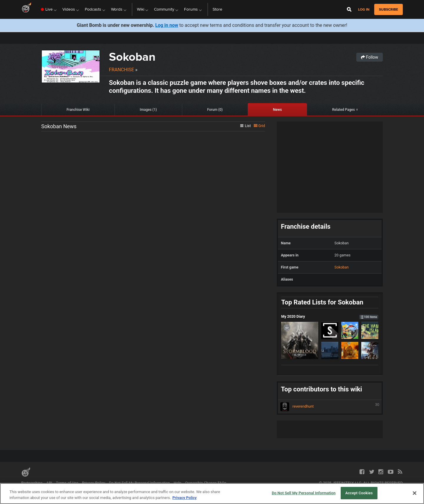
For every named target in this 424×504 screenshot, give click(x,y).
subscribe (389, 9)
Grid (259, 126)
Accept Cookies (359, 493)
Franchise (121, 70)
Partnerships (32, 483)
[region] (212, 494)
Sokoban (132, 57)
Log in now (167, 25)
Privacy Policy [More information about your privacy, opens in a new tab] (184, 498)
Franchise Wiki (78, 110)
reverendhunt (330, 407)
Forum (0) (215, 110)
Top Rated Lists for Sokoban (322, 302)
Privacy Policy (94, 483)
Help (178, 483)
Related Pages (343, 110)
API (49, 483)
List (246, 126)
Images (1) (148, 110)
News (277, 110)
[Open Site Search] (349, 9)
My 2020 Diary (330, 316)
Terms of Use (67, 483)
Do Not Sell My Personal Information (139, 483)
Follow (370, 57)
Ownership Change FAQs (206, 483)
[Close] (415, 493)
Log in (364, 10)
